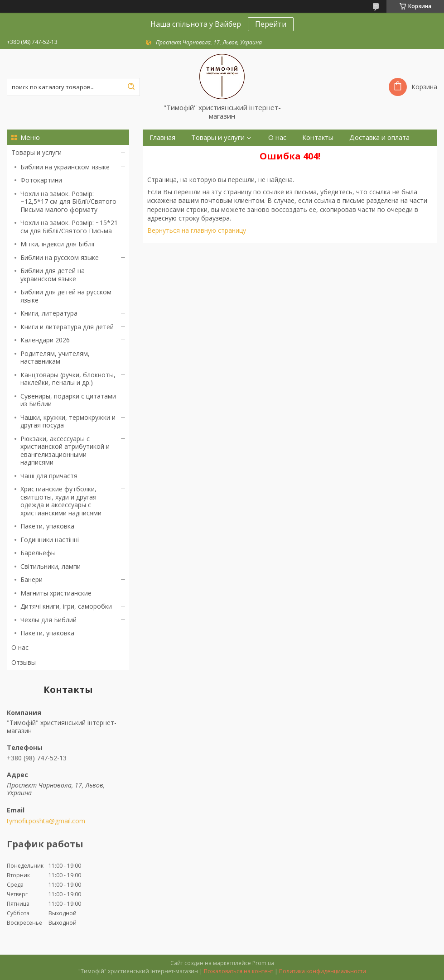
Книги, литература (49, 313)
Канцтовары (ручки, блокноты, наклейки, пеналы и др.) (68, 379)
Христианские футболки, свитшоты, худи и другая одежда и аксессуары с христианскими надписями (61, 501)
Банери (31, 579)
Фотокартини (41, 180)
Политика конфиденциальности (323, 971)
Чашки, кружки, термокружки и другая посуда (68, 421)
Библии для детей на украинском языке (53, 275)
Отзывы (24, 662)
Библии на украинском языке (65, 167)
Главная (162, 137)
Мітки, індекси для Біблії (58, 244)
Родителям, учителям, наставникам (55, 358)
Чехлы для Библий (48, 620)
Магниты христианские (56, 593)
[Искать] (131, 87)
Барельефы (38, 553)
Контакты (318, 137)
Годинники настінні (50, 540)
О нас (20, 647)
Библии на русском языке (60, 257)
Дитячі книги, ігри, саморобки (66, 606)
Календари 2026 (45, 340)
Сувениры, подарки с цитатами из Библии (68, 400)
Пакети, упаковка (47, 526)
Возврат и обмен (177, 154)
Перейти (271, 24)
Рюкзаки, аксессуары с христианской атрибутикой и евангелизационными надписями (65, 451)
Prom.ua (263, 963)
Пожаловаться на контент (239, 971)
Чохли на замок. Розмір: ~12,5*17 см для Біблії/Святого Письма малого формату (68, 202)
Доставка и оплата (379, 137)
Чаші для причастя (49, 476)
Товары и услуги (36, 152)
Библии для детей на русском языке (66, 296)
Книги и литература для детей (67, 327)
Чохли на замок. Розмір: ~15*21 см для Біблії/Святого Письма (69, 227)
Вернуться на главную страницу (197, 230)
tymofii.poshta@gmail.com (46, 821)
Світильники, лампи (51, 566)
